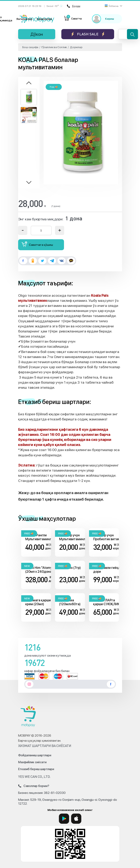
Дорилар (76, 47)
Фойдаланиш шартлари (35, 755)
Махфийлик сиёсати (32, 762)
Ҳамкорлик (44, 19)
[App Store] (76, 819)
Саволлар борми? (34, 786)
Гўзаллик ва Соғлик (54, 47)
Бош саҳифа (30, 47)
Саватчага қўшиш (37, 244)
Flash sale (88, 34)
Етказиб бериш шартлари (36, 769)
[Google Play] (64, 819)
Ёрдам (74, 6)
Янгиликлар (24, 19)
